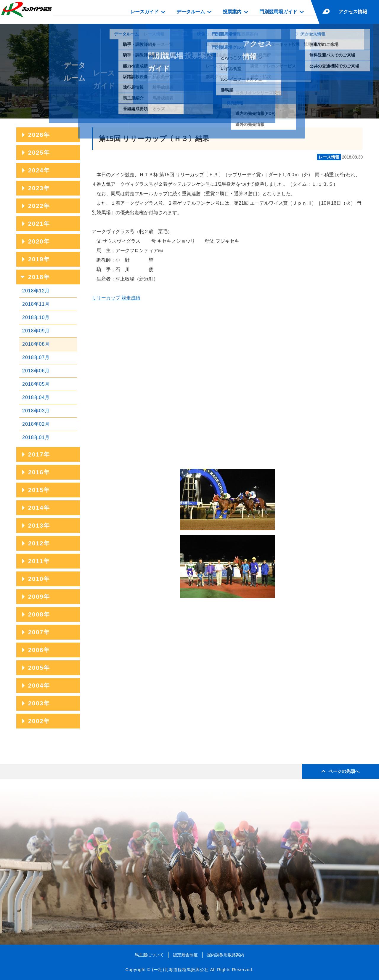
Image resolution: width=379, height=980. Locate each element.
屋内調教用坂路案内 (226, 955)
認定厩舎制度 (185, 955)
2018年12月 (36, 291)
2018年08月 (36, 344)
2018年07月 (36, 357)
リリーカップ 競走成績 (116, 298)
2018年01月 (36, 437)
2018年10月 (36, 317)
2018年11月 (36, 304)
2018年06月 (36, 371)
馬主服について (149, 955)
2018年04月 (36, 397)
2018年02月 (36, 424)
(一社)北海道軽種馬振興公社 (180, 970)
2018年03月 (36, 411)
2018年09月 (36, 331)
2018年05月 (36, 384)
